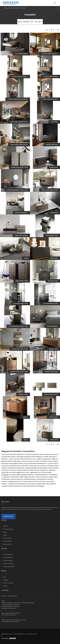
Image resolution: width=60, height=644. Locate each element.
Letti (5, 577)
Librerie (5, 526)
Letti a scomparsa (8, 583)
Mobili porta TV (7, 541)
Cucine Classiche (8, 558)
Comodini (23, 8)
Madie (5, 532)
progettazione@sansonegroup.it (11, 606)
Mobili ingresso (8, 544)
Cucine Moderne (8, 555)
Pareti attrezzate (8, 529)
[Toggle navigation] (55, 3)
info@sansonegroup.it (8, 603)
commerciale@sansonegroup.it (10, 605)
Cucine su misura (8, 561)
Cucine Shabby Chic (9, 567)
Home (6, 8)
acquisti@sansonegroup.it (9, 608)
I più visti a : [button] (38, 22)
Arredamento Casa (14, 8)
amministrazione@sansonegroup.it (24, 603)
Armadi (5, 586)
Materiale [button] (26, 22)
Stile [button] (32, 22)
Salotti (5, 535)
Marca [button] (20, 22)
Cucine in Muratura (9, 564)
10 (58, 30)
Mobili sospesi (7, 538)
